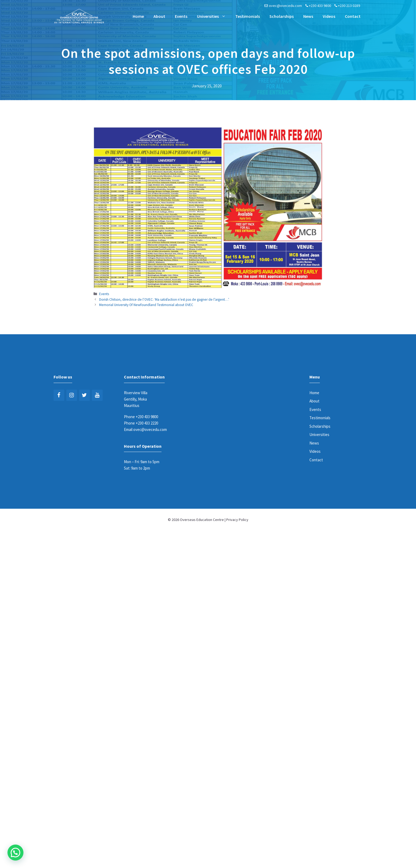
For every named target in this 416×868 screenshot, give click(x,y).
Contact (353, 16)
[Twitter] (84, 395)
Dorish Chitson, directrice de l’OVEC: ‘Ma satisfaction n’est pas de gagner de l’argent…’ (164, 299)
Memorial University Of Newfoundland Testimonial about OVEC (146, 305)
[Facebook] (59, 395)
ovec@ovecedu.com (285, 6)
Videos (329, 16)
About (159, 16)
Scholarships (282, 16)
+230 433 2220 (147, 423)
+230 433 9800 (320, 6)
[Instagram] (72, 395)
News (308, 16)
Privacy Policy (237, 520)
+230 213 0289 (349, 6)
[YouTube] (97, 395)
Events (181, 16)
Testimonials (248, 16)
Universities (214, 16)
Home (138, 16)
